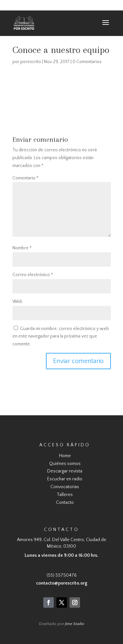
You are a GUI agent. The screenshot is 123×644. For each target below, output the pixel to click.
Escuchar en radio (65, 479)
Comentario (25, 178)
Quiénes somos (65, 464)
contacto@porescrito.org (62, 583)
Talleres (65, 495)
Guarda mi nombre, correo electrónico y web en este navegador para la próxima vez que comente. (61, 337)
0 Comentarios (87, 62)
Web (17, 302)
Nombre (22, 248)
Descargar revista (65, 471)
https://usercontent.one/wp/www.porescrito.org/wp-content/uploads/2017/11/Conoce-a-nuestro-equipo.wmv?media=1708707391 (61, 94)
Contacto (65, 503)
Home (65, 456)
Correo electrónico (33, 275)
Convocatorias (65, 487)
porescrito (31, 62)
